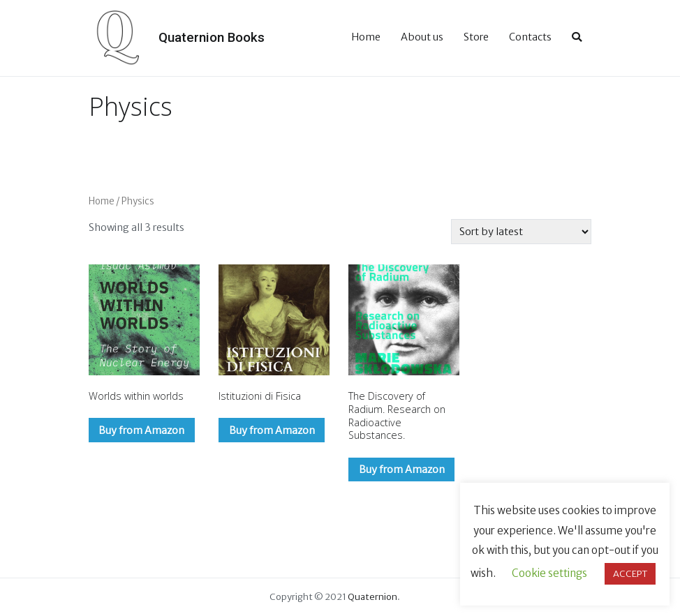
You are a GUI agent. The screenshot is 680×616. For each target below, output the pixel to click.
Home (366, 37)
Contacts (530, 37)
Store (476, 37)
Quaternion (372, 597)
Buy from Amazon (141, 430)
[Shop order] (521, 232)
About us (422, 37)
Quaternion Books (212, 37)
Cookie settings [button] (549, 573)
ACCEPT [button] (630, 574)
